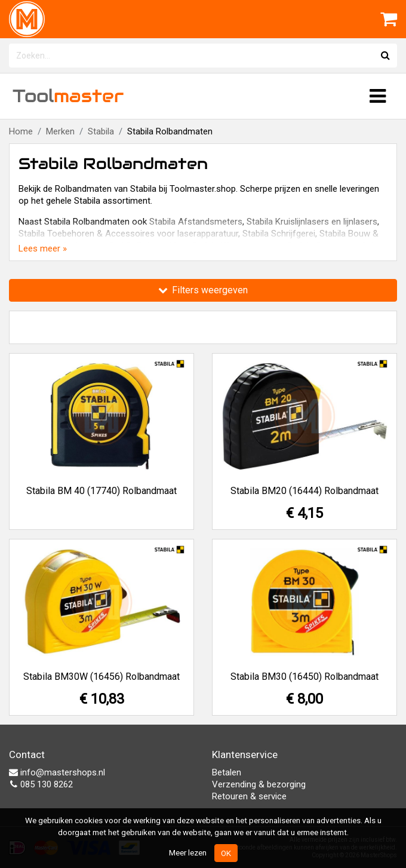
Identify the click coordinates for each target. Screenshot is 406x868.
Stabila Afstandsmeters (196, 222)
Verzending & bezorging (259, 784)
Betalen (227, 772)
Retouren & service (249, 796)
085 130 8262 (41, 784)
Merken (60, 131)
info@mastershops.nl (57, 772)
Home (21, 131)
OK (226, 853)
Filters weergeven (203, 290)
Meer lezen (188, 852)
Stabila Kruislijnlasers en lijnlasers (312, 222)
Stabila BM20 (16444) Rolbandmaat (304, 491)
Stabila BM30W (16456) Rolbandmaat (101, 677)
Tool (68, 96)
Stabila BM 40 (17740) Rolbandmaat (101, 491)
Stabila (101, 131)
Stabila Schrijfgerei (279, 234)
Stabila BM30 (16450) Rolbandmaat (304, 677)
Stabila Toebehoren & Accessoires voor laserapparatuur (128, 234)
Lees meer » (43, 249)
